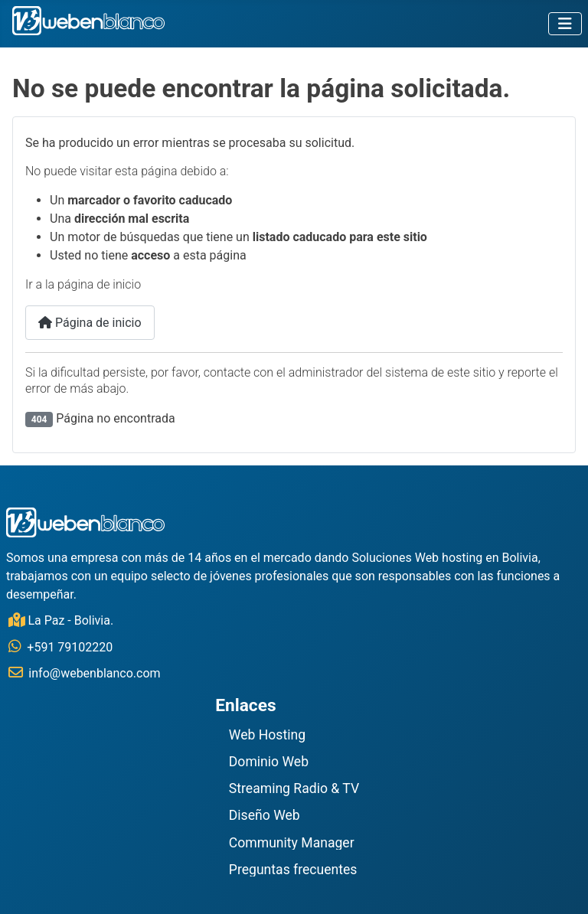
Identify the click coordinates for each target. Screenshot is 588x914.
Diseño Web (265, 816)
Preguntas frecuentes (293, 870)
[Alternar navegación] (565, 24)
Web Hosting (267, 736)
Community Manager (292, 844)
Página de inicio (90, 323)
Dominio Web (269, 762)
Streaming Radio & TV (294, 789)
